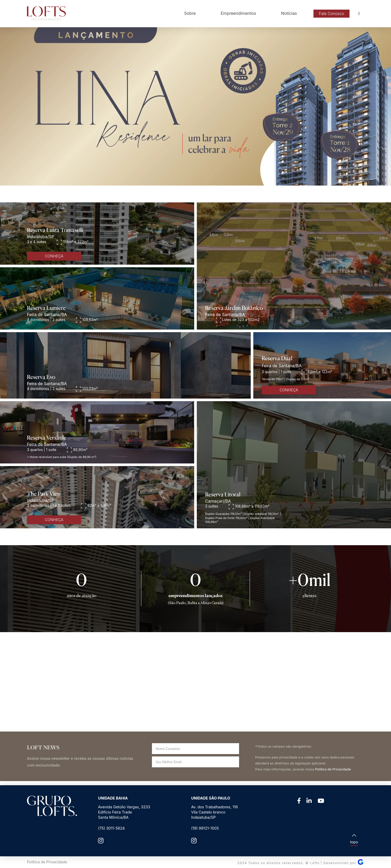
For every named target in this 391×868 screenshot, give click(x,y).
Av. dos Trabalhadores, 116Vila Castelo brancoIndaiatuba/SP (214, 812)
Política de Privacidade (333, 769)
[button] (331, 14)
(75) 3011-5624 (111, 828)
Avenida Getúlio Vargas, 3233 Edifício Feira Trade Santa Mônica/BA (124, 812)
